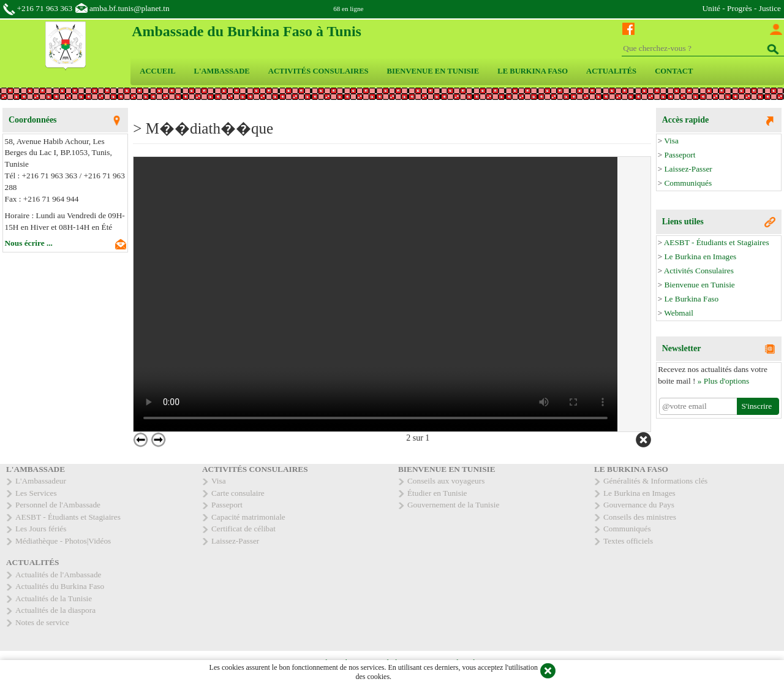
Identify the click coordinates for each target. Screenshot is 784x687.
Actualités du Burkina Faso (60, 586)
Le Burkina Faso (691, 299)
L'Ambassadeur (41, 481)
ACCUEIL (157, 71)
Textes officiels (628, 541)
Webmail (679, 313)
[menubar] (416, 71)
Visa (671, 141)
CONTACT (674, 71)
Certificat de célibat (243, 529)
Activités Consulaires (699, 271)
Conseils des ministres (640, 517)
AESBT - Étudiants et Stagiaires (717, 242)
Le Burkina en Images (700, 256)
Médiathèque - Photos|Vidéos (63, 541)
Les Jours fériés (41, 529)
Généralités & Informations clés (655, 481)
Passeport (680, 155)
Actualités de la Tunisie (54, 598)
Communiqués (688, 183)
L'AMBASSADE (222, 71)
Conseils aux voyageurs (446, 481)
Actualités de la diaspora (55, 610)
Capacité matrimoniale (248, 517)
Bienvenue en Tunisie (699, 285)
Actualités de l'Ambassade (58, 575)
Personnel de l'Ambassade (58, 505)
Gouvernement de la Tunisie (453, 505)
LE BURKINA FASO (533, 71)
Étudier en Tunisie (437, 493)
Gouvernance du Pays (639, 505)
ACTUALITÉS (611, 71)
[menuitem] (157, 71)
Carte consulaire (238, 493)
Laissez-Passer (688, 169)
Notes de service (42, 622)
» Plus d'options (723, 381)
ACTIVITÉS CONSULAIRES (318, 71)
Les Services (36, 493)
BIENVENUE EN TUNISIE (433, 71)
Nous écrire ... (29, 243)
